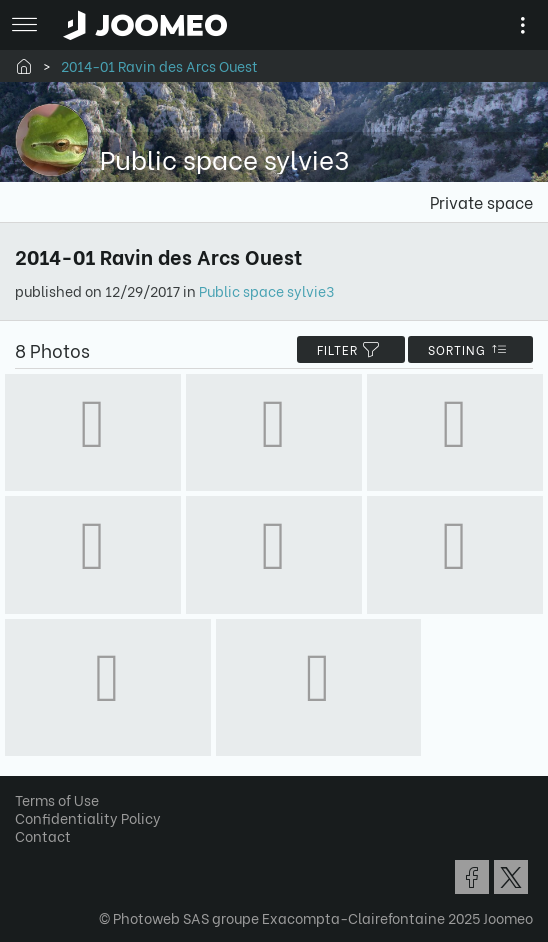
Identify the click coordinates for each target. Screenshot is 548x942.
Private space (481, 201)
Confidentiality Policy (88, 817)
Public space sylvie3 (266, 290)
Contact (43, 835)
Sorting (470, 349)
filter (351, 349)
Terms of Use (57, 799)
